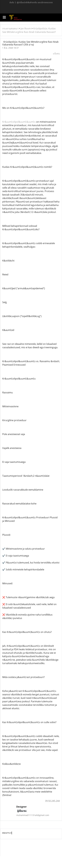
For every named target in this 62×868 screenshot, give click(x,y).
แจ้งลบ (56, 54)
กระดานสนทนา (10, 28)
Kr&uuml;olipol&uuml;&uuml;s (19, 122)
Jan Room (26, 28)
